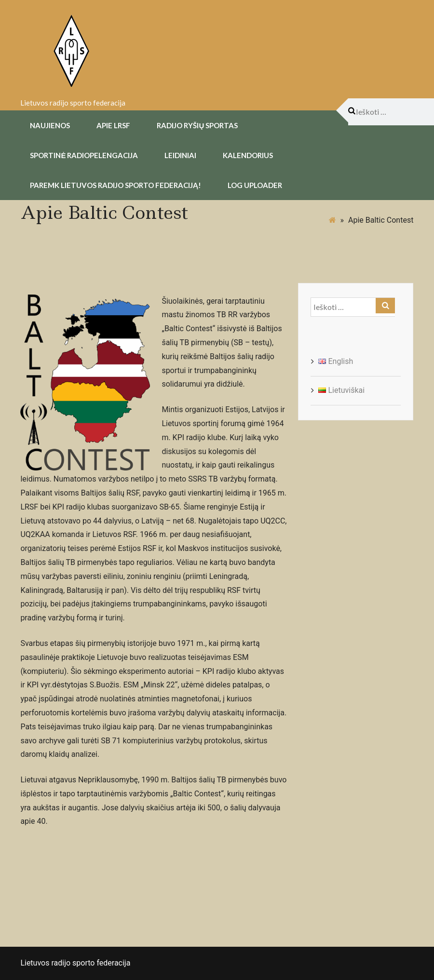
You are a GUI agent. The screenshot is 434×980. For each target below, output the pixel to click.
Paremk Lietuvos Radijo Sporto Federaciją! (115, 185)
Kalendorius (248, 155)
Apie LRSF (113, 125)
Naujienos (50, 125)
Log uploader (255, 185)
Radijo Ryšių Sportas (197, 125)
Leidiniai (180, 155)
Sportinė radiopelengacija (84, 155)
